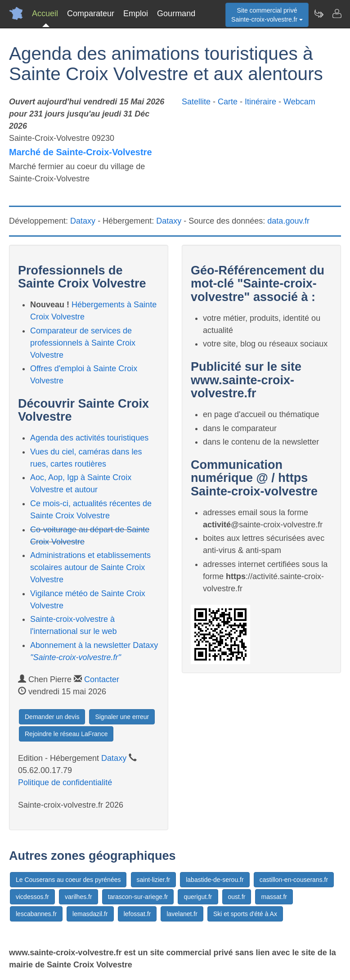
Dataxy (83, 221)
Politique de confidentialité (65, 782)
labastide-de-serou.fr (215, 880)
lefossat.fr (137, 914)
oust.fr (237, 897)
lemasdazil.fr (90, 914)
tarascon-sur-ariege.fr (138, 897)
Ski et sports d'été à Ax (245, 914)
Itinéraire (260, 102)
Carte (228, 102)
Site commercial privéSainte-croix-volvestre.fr (267, 15)
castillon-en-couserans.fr (294, 880)
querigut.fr (198, 897)
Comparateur (91, 13)
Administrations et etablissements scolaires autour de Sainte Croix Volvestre (90, 567)
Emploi (136, 13)
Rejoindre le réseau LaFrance (66, 734)
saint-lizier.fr (154, 880)
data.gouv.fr (288, 221)
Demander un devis (52, 717)
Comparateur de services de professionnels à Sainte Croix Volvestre (83, 343)
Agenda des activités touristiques (89, 438)
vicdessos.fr (32, 897)
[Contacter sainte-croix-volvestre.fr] (337, 13)
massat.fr (274, 897)
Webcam (299, 102)
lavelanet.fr (182, 914)
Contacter (102, 679)
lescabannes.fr (36, 914)
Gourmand (176, 13)
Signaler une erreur (122, 717)
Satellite (196, 102)
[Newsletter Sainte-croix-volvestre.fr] (319, 13)
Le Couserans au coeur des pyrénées (68, 880)
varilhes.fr (79, 897)
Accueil (45, 13)
